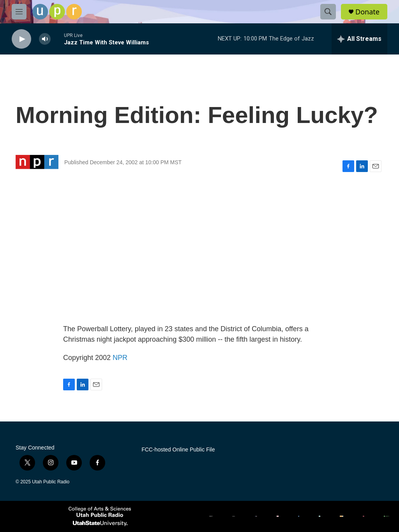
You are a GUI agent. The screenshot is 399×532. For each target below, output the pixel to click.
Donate (367, 12)
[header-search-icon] (328, 12)
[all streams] (359, 39)
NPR (120, 358)
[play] (21, 39)
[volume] (45, 39)
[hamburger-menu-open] (19, 12)
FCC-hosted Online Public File (178, 450)
